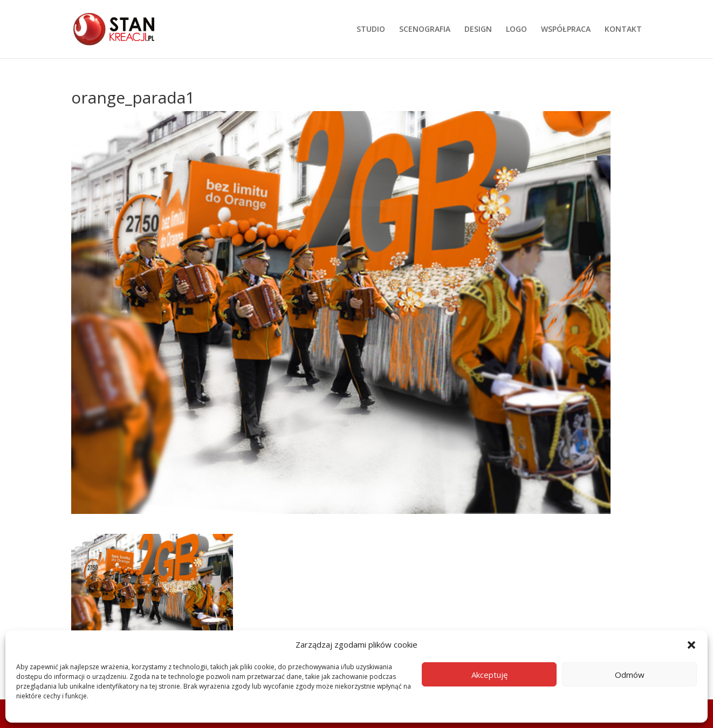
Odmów (630, 675)
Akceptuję (489, 675)
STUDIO (371, 30)
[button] (691, 645)
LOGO (516, 30)
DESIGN (478, 30)
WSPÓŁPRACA (566, 30)
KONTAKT (623, 30)
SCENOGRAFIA (425, 30)
